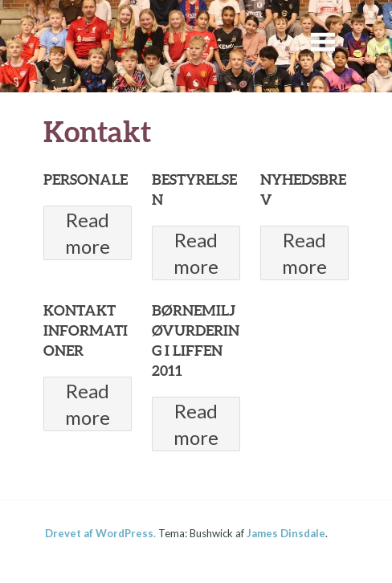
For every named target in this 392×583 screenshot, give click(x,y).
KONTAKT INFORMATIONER (86, 330)
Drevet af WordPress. (100, 533)
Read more (88, 233)
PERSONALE (86, 179)
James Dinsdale (286, 533)
